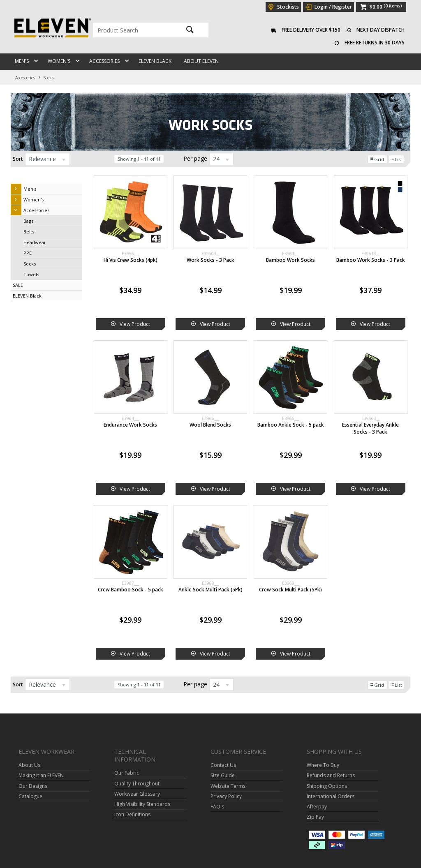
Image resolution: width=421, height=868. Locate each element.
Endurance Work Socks (130, 425)
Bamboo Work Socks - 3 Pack (371, 260)
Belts (29, 232)
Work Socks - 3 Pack (210, 260)
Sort (18, 159)
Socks (30, 264)
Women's (59, 61)
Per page (195, 158)
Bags (28, 221)
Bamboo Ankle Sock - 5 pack (291, 425)
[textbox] (133, 30)
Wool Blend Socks (210, 425)
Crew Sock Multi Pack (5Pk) (290, 590)
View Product (135, 324)
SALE (18, 285)
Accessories (104, 61)
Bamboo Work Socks (290, 260)
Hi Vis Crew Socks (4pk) (131, 260)
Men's (22, 61)
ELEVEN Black (155, 61)
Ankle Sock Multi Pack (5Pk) (210, 590)
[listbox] (47, 159)
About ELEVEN (201, 61)
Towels (31, 274)
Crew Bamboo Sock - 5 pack (131, 590)
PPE (28, 253)
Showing (139, 159)
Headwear (35, 242)
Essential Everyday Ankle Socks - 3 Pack (370, 428)
